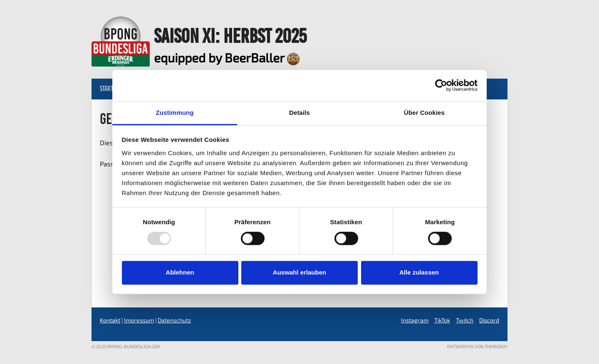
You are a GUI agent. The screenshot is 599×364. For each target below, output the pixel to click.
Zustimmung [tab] (175, 113)
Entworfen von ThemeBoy (477, 346)
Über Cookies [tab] (424, 113)
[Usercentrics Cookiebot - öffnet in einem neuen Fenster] (441, 85)
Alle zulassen (419, 272)
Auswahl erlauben (299, 272)
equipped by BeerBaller (227, 57)
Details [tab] (299, 113)
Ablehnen (180, 272)
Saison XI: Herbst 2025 (230, 36)
